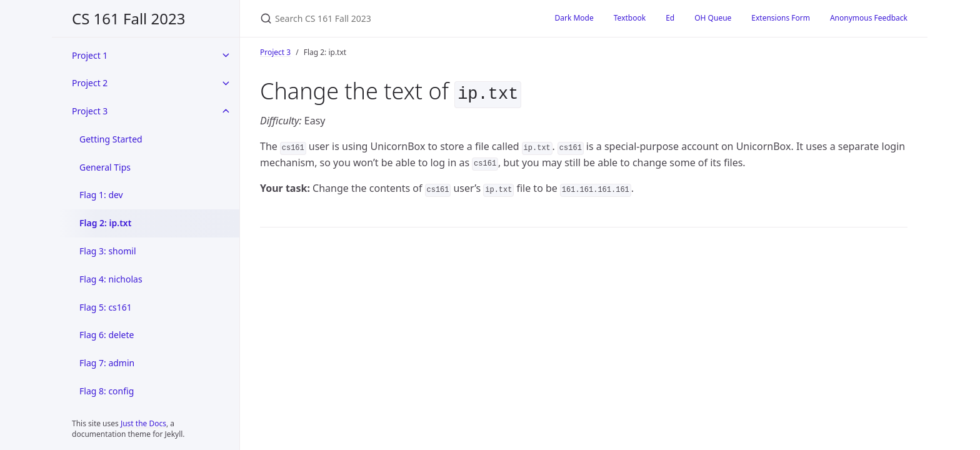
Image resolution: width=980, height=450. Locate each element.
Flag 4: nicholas (111, 279)
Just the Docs (143, 423)
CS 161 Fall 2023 (128, 18)
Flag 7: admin (107, 363)
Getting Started (111, 139)
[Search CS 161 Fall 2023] (392, 18)
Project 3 (90, 111)
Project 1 (90, 55)
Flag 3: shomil (108, 251)
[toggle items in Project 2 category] (226, 83)
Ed (670, 18)
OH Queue (713, 18)
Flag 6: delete (107, 335)
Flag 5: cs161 (106, 307)
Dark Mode (574, 18)
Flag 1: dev (101, 195)
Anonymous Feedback (869, 18)
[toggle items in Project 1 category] (226, 55)
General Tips (105, 167)
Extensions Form (781, 18)
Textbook (630, 18)
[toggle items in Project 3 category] (226, 111)
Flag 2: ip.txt (105, 223)
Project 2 (90, 83)
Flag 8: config (107, 391)
